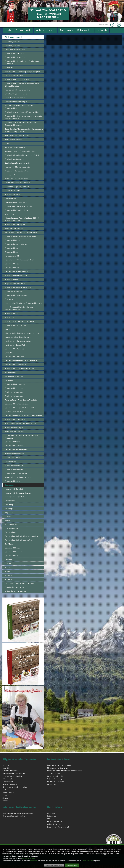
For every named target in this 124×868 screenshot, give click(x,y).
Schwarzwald (14, 37)
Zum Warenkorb (119, 24)
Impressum (34, 861)
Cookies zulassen (72, 865)
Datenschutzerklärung (29, 858)
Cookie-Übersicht (87, 861)
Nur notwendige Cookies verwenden (54, 865)
